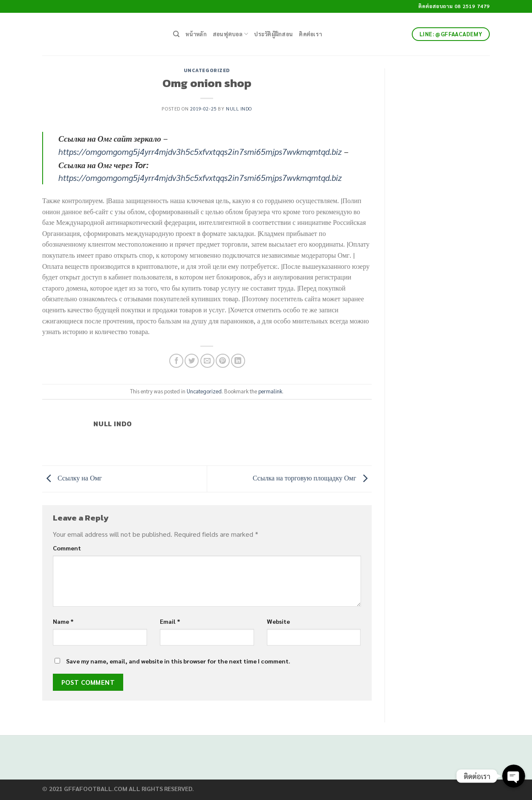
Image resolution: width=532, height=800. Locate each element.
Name (63, 621)
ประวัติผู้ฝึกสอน (273, 34)
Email (170, 621)
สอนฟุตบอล (231, 34)
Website (278, 621)
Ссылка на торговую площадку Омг (312, 478)
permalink (270, 391)
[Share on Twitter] (192, 361)
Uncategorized (207, 70)
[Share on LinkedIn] (238, 361)
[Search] (176, 34)
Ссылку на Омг (72, 478)
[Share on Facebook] (176, 361)
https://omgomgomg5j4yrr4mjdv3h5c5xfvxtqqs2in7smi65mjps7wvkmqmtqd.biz (200, 151)
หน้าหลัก (196, 34)
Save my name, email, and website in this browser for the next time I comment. (178, 661)
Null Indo (239, 109)
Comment (67, 548)
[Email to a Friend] (207, 361)
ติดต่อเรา (310, 34)
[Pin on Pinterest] (223, 361)
